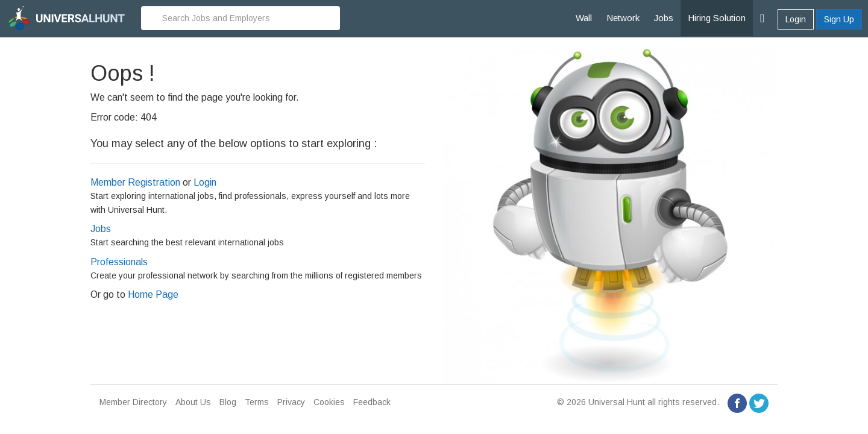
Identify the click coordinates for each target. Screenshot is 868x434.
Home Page (153, 294)
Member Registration (135, 182)
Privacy (291, 402)
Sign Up (839, 19)
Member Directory (133, 402)
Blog (228, 402)
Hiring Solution (717, 18)
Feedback (372, 402)
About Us (193, 402)
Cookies (329, 402)
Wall (584, 18)
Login (796, 19)
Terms (257, 402)
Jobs (664, 18)
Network (623, 18)
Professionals (119, 262)
